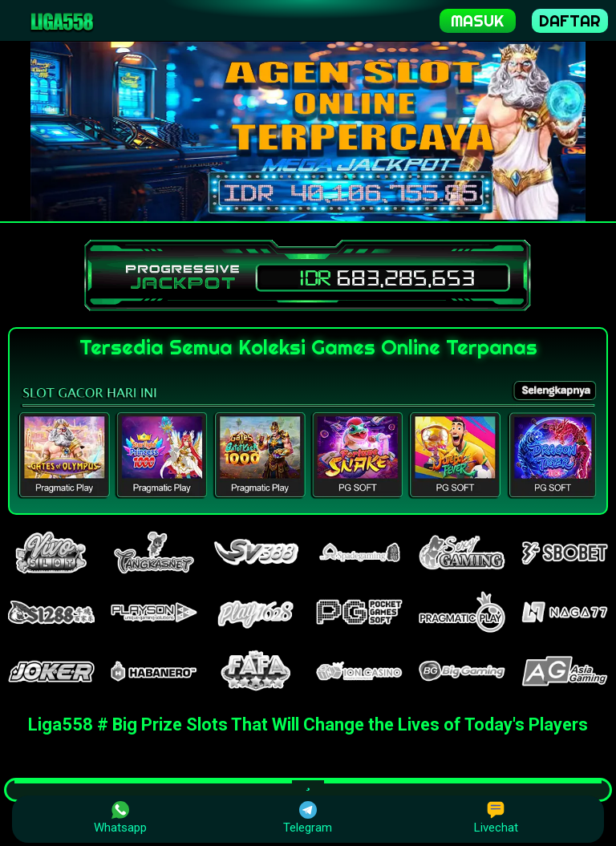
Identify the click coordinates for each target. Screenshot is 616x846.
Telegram (308, 818)
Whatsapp (120, 818)
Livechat (496, 818)
